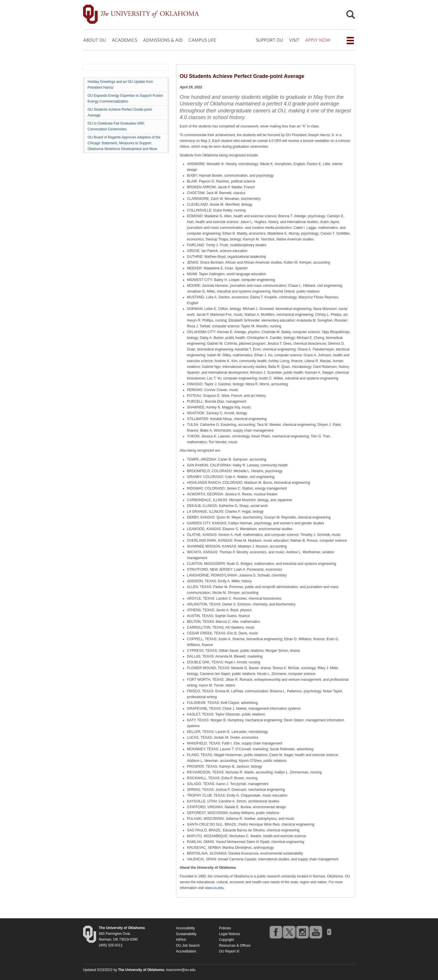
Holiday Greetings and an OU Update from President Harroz (120, 85)
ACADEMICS (124, 40)
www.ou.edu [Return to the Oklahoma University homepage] (214, 888)
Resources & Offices (235, 946)
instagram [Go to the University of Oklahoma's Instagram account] (302, 932)
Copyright (226, 940)
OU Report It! (229, 951)
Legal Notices (229, 934)
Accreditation (186, 951)
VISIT (294, 40)
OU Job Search (188, 946)
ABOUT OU (95, 40)
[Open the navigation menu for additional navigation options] (350, 41)
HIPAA (181, 940)
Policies (225, 928)
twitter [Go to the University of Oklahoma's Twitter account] (289, 932)
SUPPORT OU (270, 40)
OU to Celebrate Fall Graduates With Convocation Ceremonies (116, 126)
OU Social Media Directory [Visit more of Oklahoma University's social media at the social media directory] (329, 932)
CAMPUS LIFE (202, 40)
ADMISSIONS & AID (163, 40)
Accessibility (185, 928)
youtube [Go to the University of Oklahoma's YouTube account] (316, 932)
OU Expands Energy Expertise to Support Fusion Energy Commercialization (125, 98)
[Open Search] (351, 16)
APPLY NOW (318, 40)
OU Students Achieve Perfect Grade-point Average (120, 112)
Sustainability (186, 934)
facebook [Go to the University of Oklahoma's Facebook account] (276, 932)
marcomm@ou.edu (181, 970)
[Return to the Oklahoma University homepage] (122, 928)
